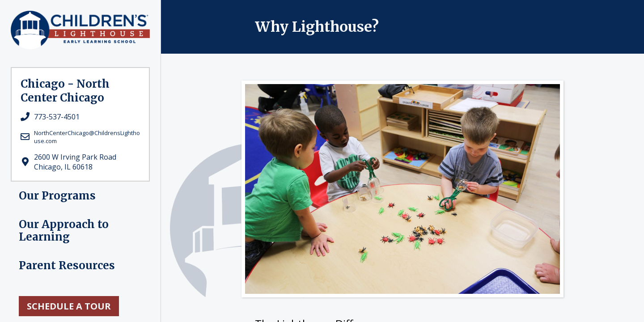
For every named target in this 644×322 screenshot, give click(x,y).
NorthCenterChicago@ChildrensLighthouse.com (87, 137)
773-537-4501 (57, 117)
